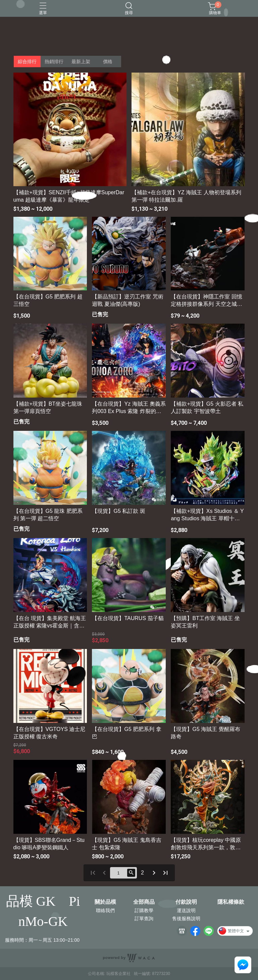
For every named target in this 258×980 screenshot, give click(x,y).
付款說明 (186, 902)
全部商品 (144, 902)
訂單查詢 (144, 918)
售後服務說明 (186, 918)
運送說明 (186, 910)
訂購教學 (144, 910)
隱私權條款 (231, 902)
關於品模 (105, 902)
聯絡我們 (105, 910)
